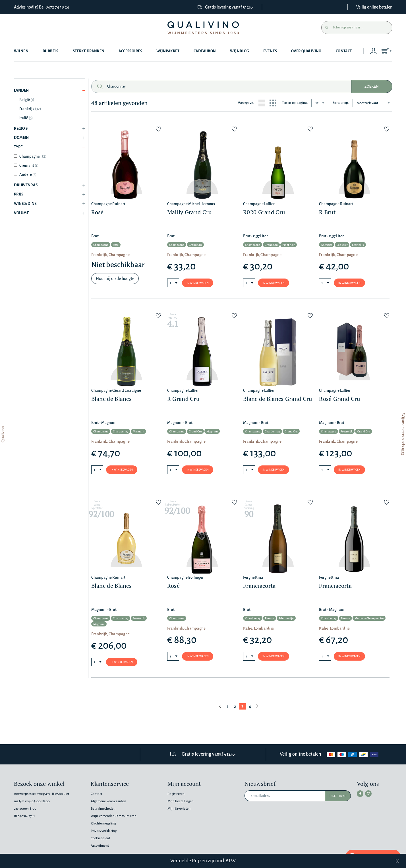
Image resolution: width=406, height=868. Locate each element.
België (27, 100)
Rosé (116, 245)
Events (271, 51)
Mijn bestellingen (181, 801)
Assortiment (100, 846)
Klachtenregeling (103, 823)
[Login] (374, 51)
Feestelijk (358, 245)
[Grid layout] (273, 103)
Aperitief (327, 245)
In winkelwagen (198, 283)
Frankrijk (30, 109)
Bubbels (51, 51)
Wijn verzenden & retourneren (114, 816)
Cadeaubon (205, 51)
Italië (26, 118)
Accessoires (131, 51)
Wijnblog (240, 51)
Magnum (138, 432)
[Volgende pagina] (257, 707)
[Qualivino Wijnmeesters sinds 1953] (203, 28)
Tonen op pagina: (295, 103)
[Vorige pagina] (220, 707)
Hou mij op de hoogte (115, 279)
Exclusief (342, 245)
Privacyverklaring (104, 831)
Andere (28, 175)
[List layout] (262, 103)
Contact (345, 51)
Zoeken (371, 86)
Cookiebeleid (100, 838)
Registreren (176, 794)
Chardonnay (121, 432)
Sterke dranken (89, 51)
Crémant (29, 165)
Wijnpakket (168, 51)
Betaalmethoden (103, 809)
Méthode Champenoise (369, 619)
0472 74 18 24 (57, 7)
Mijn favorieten (179, 809)
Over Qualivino (307, 51)
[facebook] (360, 793)
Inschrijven (338, 796)
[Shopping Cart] (387, 51)
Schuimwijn (286, 619)
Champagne (33, 156)
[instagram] (368, 793)
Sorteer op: (341, 103)
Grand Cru (195, 245)
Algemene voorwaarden (108, 801)
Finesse (270, 619)
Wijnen (21, 51)
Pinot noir (289, 245)
